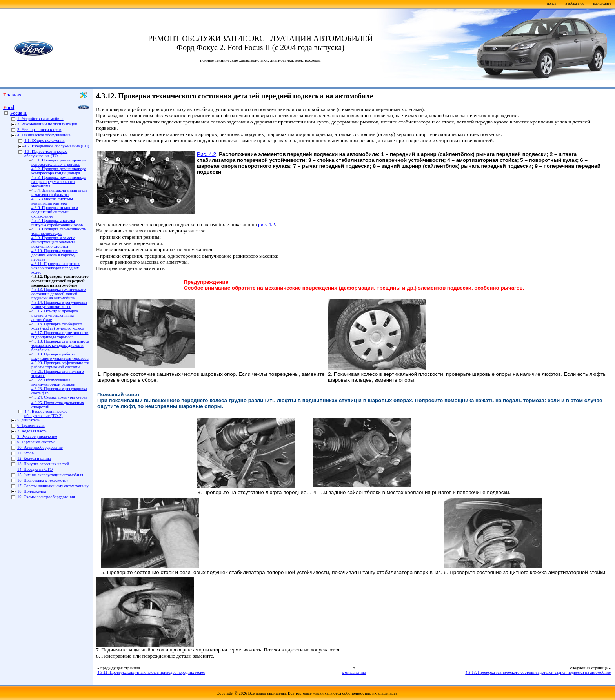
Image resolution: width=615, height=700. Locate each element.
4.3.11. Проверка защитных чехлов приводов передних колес (55, 268)
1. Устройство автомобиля (40, 119)
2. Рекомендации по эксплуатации (47, 124)
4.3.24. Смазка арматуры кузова (59, 397)
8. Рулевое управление (37, 436)
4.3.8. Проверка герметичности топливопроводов (59, 231)
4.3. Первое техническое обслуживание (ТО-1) (46, 154)
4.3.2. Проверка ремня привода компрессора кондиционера (59, 171)
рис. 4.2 (267, 224)
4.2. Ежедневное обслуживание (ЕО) (57, 146)
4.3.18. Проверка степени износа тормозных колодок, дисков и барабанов (60, 345)
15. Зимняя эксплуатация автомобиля (50, 475)
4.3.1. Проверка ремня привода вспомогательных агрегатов (59, 162)
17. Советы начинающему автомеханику (53, 486)
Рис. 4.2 (207, 154)
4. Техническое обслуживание (44, 135)
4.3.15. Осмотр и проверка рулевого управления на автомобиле (55, 315)
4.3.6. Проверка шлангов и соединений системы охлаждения (55, 212)
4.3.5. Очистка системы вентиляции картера (52, 201)
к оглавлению (354, 672)
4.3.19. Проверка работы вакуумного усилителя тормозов (60, 356)
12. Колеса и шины (34, 458)
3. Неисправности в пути (39, 130)
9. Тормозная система (36, 442)
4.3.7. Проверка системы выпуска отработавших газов (57, 223)
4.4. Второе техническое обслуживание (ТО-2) (46, 413)
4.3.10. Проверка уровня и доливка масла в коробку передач (55, 255)
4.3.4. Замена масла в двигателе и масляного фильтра (59, 192)
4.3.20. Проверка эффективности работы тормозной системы (60, 365)
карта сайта (602, 4)
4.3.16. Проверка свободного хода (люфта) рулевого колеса (58, 326)
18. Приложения (32, 491)
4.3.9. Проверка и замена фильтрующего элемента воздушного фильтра (53, 242)
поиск (552, 4)
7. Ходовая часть (32, 431)
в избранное (575, 4)
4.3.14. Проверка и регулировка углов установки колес (59, 305)
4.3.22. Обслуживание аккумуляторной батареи (53, 382)
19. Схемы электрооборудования (46, 497)
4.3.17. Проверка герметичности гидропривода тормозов (60, 335)
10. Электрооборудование (40, 447)
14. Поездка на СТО (35, 469)
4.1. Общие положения (45, 141)
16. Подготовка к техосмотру (43, 480)
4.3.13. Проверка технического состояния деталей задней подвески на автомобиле (58, 294)
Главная (12, 95)
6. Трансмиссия (31, 425)
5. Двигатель (28, 420)
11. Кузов (25, 453)
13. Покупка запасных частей (43, 464)
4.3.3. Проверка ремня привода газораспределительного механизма (59, 182)
